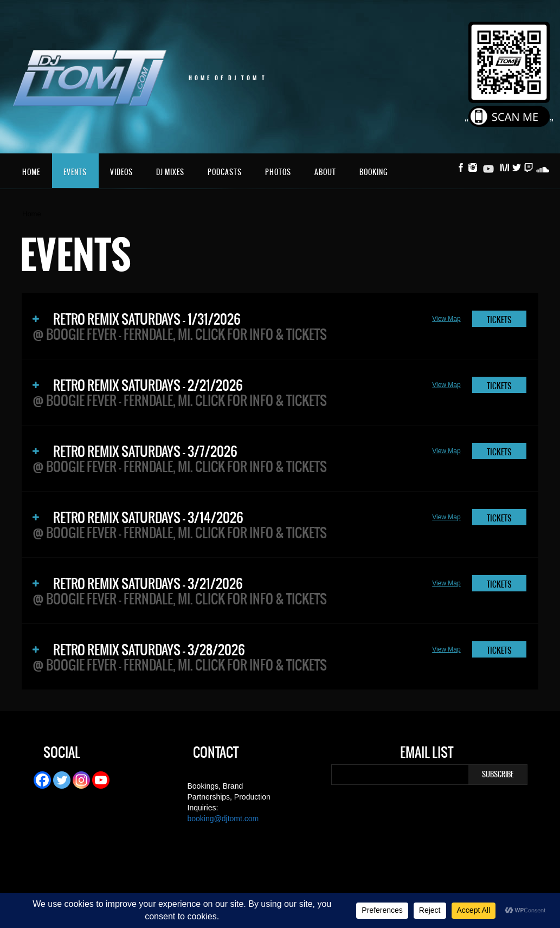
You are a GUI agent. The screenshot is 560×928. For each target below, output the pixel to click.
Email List (427, 754)
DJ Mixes (170, 172)
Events (75, 172)
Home (31, 172)
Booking (374, 172)
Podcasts (225, 172)
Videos (121, 172)
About (325, 172)
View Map (446, 319)
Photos (278, 172)
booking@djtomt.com (223, 819)
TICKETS (499, 320)
